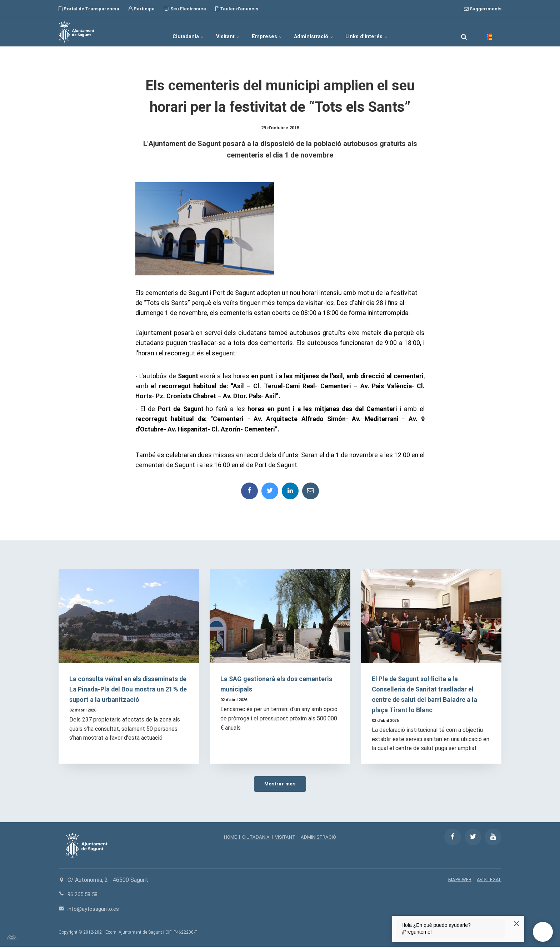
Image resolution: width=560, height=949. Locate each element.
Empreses (267, 32)
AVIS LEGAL (489, 881)
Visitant (220, 32)
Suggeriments (483, 9)
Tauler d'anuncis (237, 9)
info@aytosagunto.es (94, 911)
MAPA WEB (458, 881)
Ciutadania (172, 32)
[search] (464, 32)
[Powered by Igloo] (11, 939)
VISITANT (285, 839)
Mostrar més (280, 785)
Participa (142, 9)
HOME (228, 839)
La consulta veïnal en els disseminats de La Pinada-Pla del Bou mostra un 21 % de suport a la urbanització (129, 691)
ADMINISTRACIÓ (320, 839)
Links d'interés (383, 32)
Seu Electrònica (185, 9)
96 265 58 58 (84, 896)
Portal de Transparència (89, 9)
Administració (322, 32)
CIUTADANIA (255, 839)
